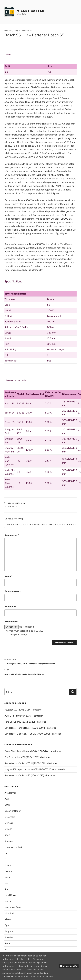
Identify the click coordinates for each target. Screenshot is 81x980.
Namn (8, 576)
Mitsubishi (10, 913)
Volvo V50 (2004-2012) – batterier (32, 757)
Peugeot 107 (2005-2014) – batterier (23, 710)
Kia (6, 889)
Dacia (7, 835)
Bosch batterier (16, 503)
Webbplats (10, 607)
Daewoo (9, 841)
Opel (7, 925)
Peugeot (9, 931)
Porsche (9, 937)
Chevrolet (10, 817)
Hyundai (9, 871)
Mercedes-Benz (13, 907)
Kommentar (12, 535)
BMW (7, 805)
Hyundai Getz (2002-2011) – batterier (42, 751)
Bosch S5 (13, 507)
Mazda (8, 901)
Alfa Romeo (10, 793)
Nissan (8, 919)
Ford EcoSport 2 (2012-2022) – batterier (25, 722)
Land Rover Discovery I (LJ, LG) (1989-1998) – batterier (33, 734)
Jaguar (8, 877)
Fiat (6, 853)
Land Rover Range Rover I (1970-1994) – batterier (30, 728)
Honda (8, 865)
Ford (7, 859)
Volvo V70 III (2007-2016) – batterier (38, 763)
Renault (8, 943)
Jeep (7, 883)
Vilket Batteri (31, 11)
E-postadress (13, 591)
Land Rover (10, 895)
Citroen (8, 829)
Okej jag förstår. (69, 963)
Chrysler (9, 823)
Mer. (5, 976)
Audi (7, 799)
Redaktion (27, 31)
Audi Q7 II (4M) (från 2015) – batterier (24, 716)
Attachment (11, 622)
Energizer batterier (14, 847)
